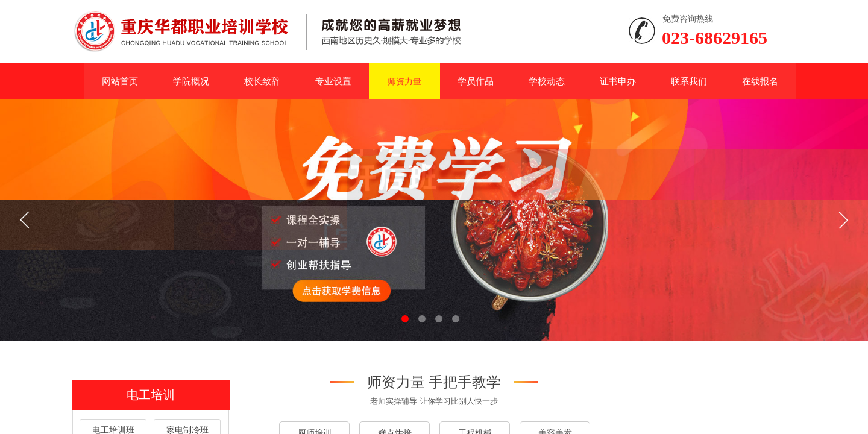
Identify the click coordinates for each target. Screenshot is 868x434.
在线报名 (760, 81)
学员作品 (476, 81)
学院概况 (191, 81)
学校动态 (547, 81)
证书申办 (618, 81)
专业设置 (333, 81)
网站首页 (120, 81)
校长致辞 (262, 81)
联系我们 (689, 81)
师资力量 (404, 81)
